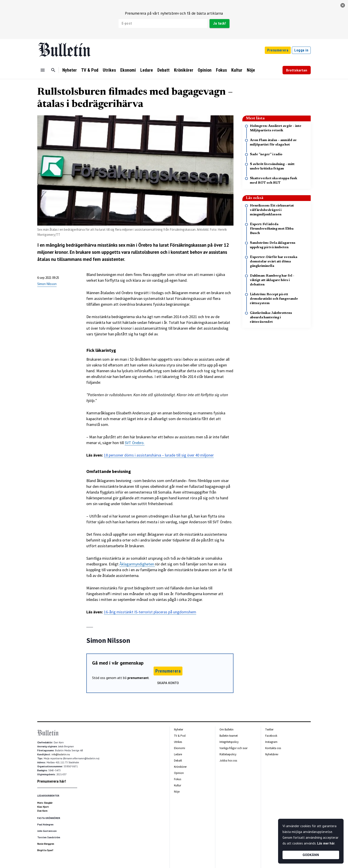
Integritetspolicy (229, 742)
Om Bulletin (226, 729)
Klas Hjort (43, 807)
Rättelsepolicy (228, 754)
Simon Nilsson (47, 284)
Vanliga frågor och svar (233, 748)
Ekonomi (128, 70)
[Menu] (43, 70)
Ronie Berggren (46, 844)
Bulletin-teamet (229, 736)
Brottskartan (297, 70)
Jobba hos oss (228, 761)
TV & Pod (90, 70)
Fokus (221, 70)
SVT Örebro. (135, 443)
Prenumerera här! (52, 781)
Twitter (269, 729)
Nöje (251, 70)
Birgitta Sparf (45, 850)
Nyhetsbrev (272, 754)
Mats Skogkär (45, 803)
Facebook (271, 736)
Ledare (147, 70)
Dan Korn (42, 811)
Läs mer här (326, 843)
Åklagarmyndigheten (137, 564)
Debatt (163, 70)
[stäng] (343, 5)
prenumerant (138, 678)
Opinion (205, 70)
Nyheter (70, 70)
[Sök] (53, 70)
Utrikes (109, 70)
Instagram (271, 742)
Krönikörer (184, 70)
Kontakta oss (273, 748)
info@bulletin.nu (61, 754)
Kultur (237, 70)
